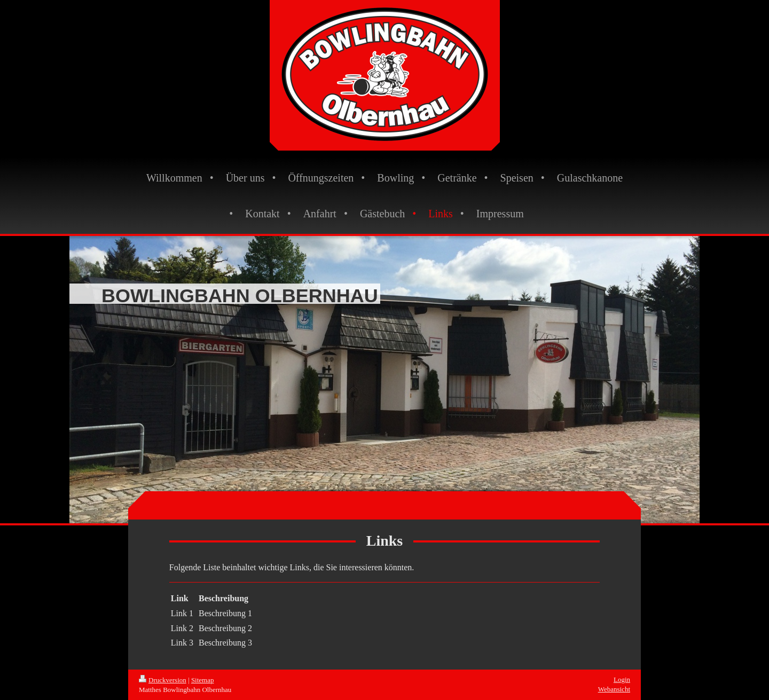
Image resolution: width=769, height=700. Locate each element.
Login (622, 679)
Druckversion (163, 680)
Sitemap (203, 680)
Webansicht (614, 689)
